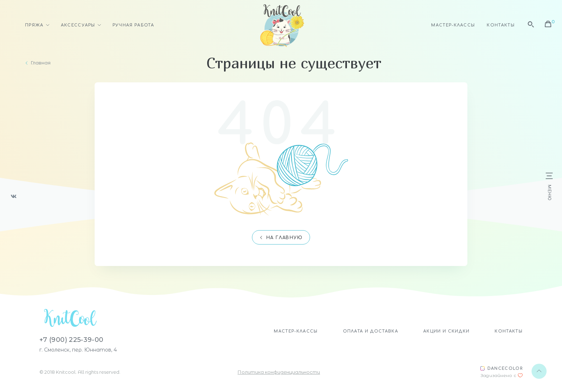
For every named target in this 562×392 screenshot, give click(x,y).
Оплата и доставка (371, 331)
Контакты (501, 25)
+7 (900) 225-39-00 (71, 340)
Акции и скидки (446, 331)
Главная (41, 63)
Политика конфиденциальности (279, 372)
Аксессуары (78, 25)
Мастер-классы (453, 25)
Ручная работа (133, 25)
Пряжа (34, 25)
